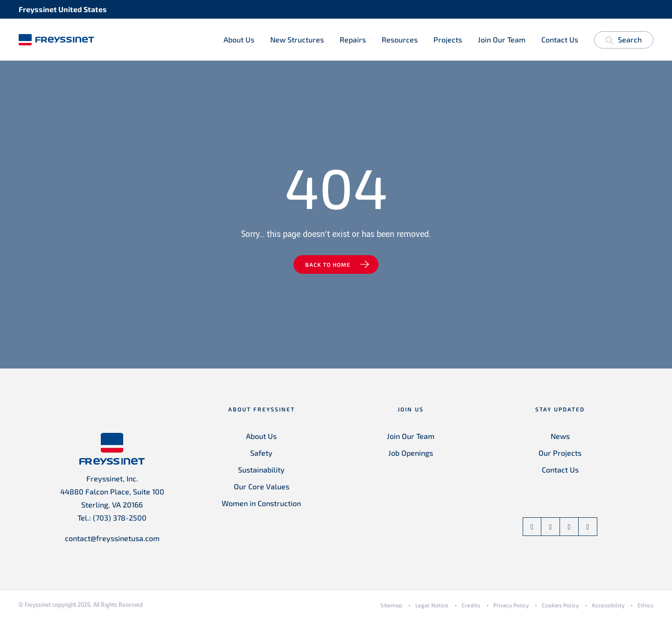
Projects (448, 39)
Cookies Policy (560, 605)
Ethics (645, 605)
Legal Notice (432, 605)
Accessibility (608, 605)
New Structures (297, 39)
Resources (400, 39)
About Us (239, 39)
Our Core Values (262, 486)
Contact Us (560, 39)
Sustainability (261, 469)
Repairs (353, 39)
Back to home (328, 264)
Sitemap (391, 605)
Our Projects (560, 453)
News (560, 436)
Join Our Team (502, 39)
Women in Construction (261, 503)
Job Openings (411, 453)
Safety (261, 453)
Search (623, 41)
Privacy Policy (511, 605)
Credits (471, 605)
